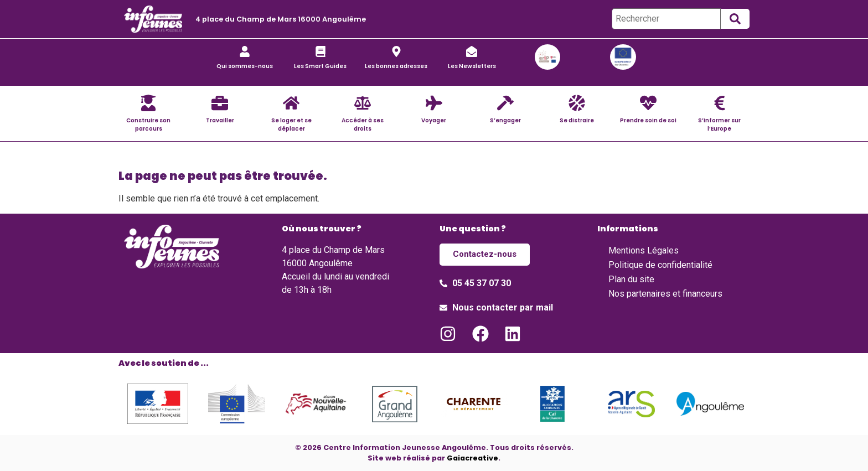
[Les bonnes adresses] (396, 51)
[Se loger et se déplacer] (291, 103)
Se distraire (577, 120)
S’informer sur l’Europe (719, 125)
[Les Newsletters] (472, 51)
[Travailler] (220, 103)
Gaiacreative (472, 458)
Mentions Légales (644, 250)
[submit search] (735, 19)
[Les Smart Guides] (321, 51)
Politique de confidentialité (660, 265)
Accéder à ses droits (363, 125)
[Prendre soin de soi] (648, 103)
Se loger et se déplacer (291, 125)
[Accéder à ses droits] (363, 103)
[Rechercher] (666, 19)
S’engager (505, 120)
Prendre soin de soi (648, 120)
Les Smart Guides (320, 66)
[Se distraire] (577, 103)
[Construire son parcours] (148, 103)
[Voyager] (434, 103)
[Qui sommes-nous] (245, 51)
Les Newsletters (472, 66)
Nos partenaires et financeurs (665, 294)
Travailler (220, 120)
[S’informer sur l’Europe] (720, 103)
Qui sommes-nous (245, 66)
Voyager (434, 120)
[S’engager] (505, 103)
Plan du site (631, 279)
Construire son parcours (148, 125)
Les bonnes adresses (396, 66)
